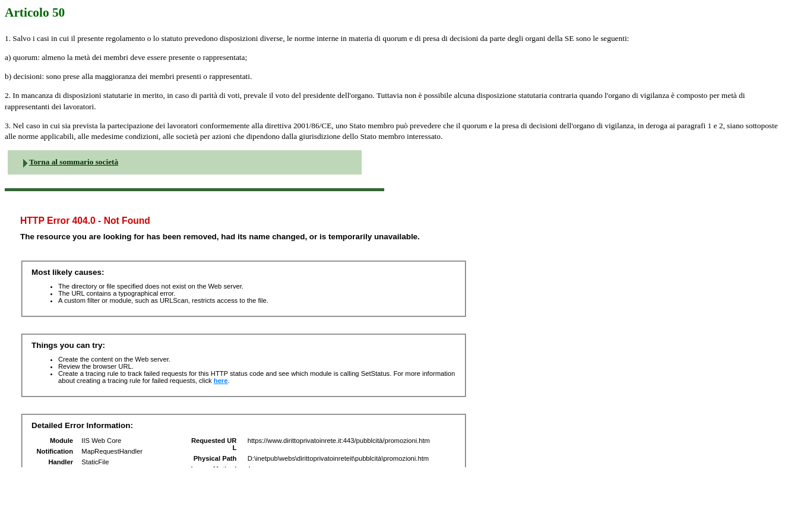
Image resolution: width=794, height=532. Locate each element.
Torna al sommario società (74, 162)
